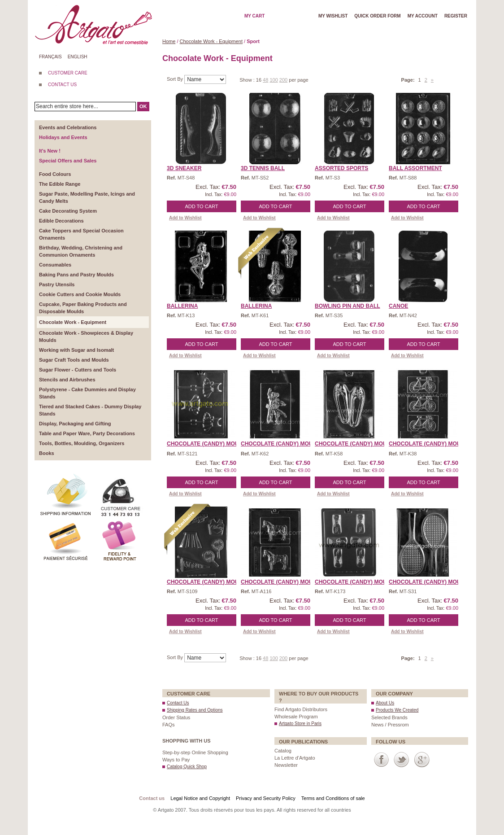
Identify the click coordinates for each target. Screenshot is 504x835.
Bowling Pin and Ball (348, 306)
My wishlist (333, 16)
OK (143, 106)
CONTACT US (62, 85)
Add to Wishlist (185, 218)
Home (169, 41)
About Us (385, 703)
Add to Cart (202, 206)
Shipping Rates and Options (195, 710)
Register (456, 16)
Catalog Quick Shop (187, 767)
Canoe (398, 306)
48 (265, 80)
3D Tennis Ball (263, 168)
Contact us (152, 798)
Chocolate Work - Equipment (211, 41)
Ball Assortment (415, 168)
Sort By (176, 79)
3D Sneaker (184, 168)
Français (50, 57)
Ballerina (182, 306)
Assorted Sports (341, 168)
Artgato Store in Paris (300, 724)
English (78, 57)
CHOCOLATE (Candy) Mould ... (431, 582)
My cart (254, 16)
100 (274, 80)
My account (423, 16)
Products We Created (397, 710)
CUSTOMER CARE (68, 73)
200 (283, 80)
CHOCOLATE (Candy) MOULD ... (209, 444)
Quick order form (377, 16)
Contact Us (178, 703)
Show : (248, 80)
